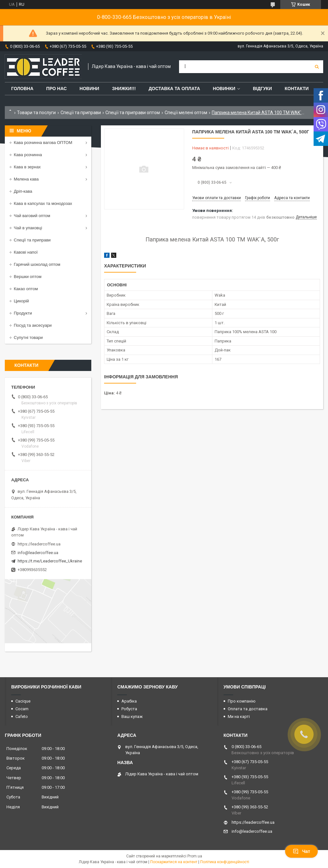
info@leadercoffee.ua (38, 553)
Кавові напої (26, 252)
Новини (89, 88)
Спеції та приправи (81, 113)
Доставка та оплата (174, 88)
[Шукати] (317, 67)
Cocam (22, 709)
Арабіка (129, 701)
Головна (22, 88)
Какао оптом (26, 289)
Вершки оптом (28, 277)
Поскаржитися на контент (174, 862)
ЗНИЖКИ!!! (124, 88)
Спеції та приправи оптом (133, 113)
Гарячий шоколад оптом (37, 264)
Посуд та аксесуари (33, 325)
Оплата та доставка (248, 709)
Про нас (56, 88)
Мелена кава (26, 179)
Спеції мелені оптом (186, 113)
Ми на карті (239, 716)
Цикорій (21, 301)
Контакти (297, 88)
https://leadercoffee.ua (39, 544)
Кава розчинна (28, 155)
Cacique (23, 701)
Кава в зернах (27, 167)
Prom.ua (195, 856)
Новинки (224, 88)
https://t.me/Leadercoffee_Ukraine (50, 561)
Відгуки (262, 88)
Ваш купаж (132, 716)
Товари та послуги (36, 113)
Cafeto (22, 716)
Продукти (23, 313)
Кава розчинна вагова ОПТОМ (43, 143)
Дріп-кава (23, 191)
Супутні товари (28, 337)
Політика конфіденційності (225, 862)
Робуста (129, 709)
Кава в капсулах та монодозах (43, 203)
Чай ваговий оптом (32, 216)
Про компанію (242, 701)
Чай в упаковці (28, 228)
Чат (301, 851)
